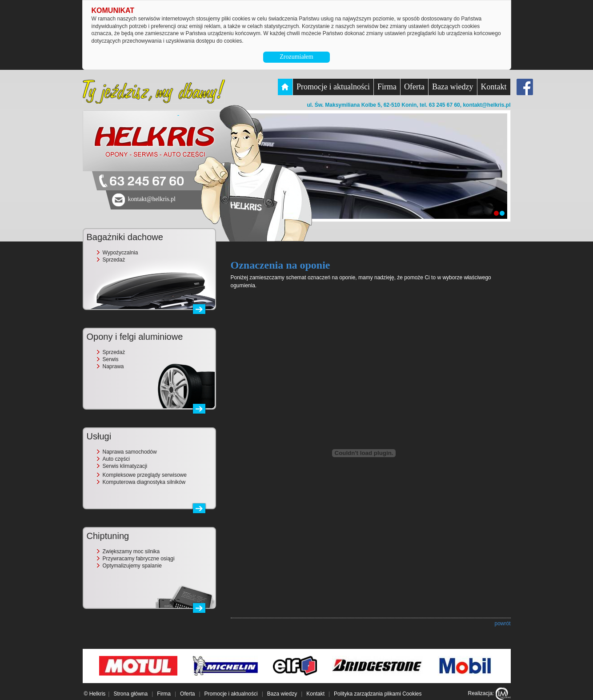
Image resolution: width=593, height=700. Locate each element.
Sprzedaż (114, 260)
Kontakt (494, 87)
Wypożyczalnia (120, 253)
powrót (502, 624)
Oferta (414, 87)
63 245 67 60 (147, 182)
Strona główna (130, 694)
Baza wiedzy (453, 87)
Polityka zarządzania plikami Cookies (378, 694)
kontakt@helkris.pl (487, 105)
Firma (387, 87)
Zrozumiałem (296, 57)
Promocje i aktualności (333, 87)
